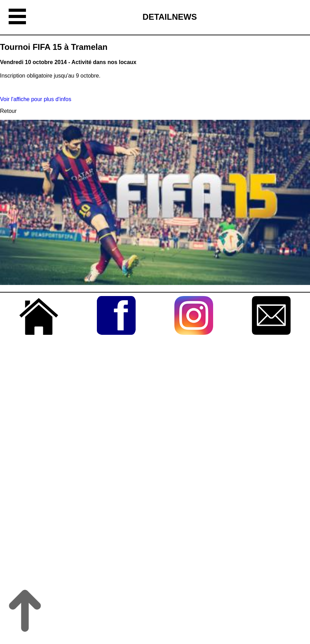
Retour (8, 111)
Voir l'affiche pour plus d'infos (36, 99)
